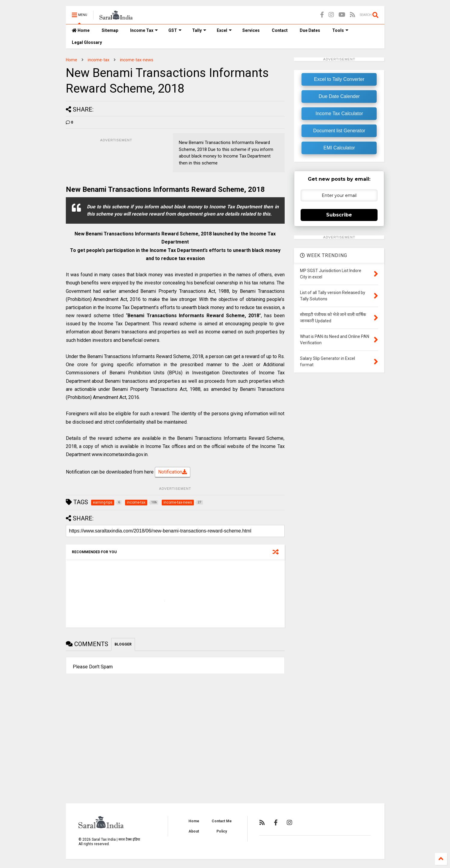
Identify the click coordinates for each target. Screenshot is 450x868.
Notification (173, 472)
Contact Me (222, 821)
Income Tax (144, 30)
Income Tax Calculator (339, 113)
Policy (222, 831)
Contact (280, 30)
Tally (199, 30)
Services (251, 30)
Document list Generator (339, 131)
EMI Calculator (339, 148)
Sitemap (110, 30)
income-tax (99, 60)
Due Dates (310, 30)
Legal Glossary (87, 42)
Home (81, 30)
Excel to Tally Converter (339, 79)
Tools (340, 30)
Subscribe (339, 215)
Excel (224, 30)
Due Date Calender (339, 96)
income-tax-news (137, 60)
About (194, 831)
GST (175, 30)
